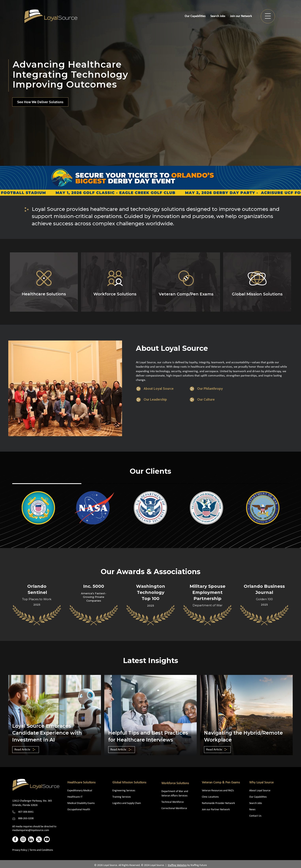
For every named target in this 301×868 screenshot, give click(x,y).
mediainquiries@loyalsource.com (31, 830)
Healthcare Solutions (81, 783)
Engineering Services (124, 791)
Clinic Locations (210, 797)
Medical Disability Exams (81, 803)
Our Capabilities (258, 797)
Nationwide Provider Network (218, 803)
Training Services (122, 797)
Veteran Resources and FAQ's (218, 791)
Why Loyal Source (261, 783)
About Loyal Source (260, 791)
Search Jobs (256, 803)
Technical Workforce (173, 802)
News (252, 810)
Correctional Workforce (174, 808)
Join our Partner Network (216, 810)
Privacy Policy (20, 850)
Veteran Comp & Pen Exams (221, 783)
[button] (268, 16)
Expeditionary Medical (80, 791)
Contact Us (255, 816)
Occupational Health (79, 810)
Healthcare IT (75, 797)
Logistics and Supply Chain (127, 803)
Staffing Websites (177, 865)
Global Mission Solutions (129, 783)
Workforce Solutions (175, 783)
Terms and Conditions (41, 850)
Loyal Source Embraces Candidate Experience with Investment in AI (47, 733)
